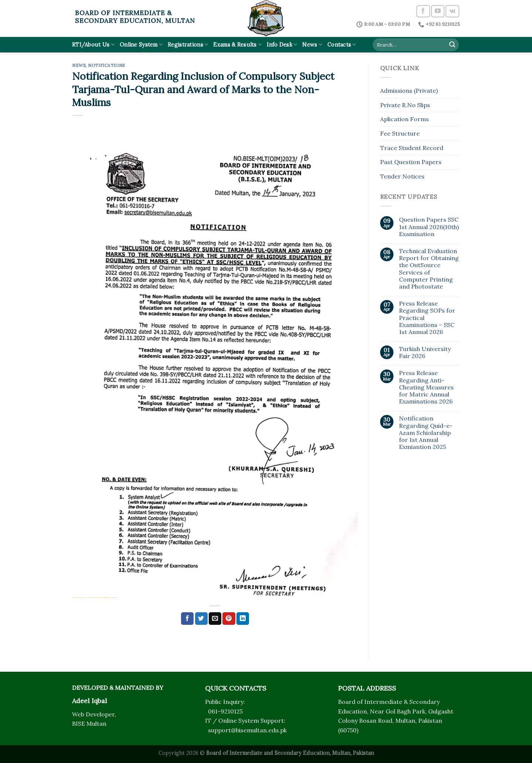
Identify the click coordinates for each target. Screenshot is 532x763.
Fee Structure (400, 133)
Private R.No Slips (405, 105)
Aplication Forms (405, 119)
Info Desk (282, 45)
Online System (141, 45)
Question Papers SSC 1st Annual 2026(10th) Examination (429, 227)
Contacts (342, 45)
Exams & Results (237, 45)
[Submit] (452, 45)
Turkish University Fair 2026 (425, 352)
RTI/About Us (93, 45)
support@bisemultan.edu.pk (247, 730)
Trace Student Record (412, 148)
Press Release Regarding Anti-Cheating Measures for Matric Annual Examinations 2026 (426, 387)
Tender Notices (402, 176)
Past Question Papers (411, 162)
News (312, 45)
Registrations (188, 45)
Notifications (106, 65)
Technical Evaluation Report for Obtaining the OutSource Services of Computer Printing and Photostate (429, 269)
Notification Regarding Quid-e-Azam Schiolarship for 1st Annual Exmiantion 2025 (426, 433)
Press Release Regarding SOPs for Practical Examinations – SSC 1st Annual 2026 (427, 318)
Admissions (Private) (409, 91)
